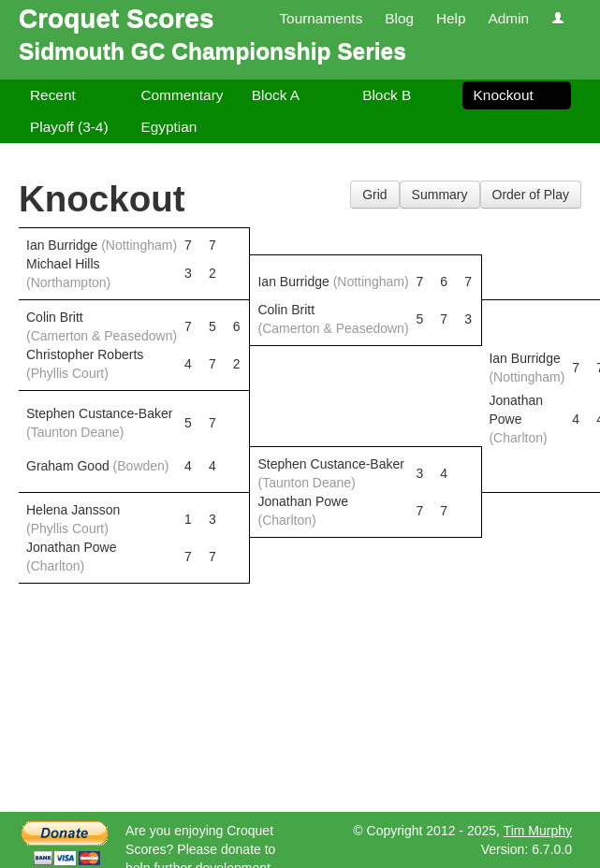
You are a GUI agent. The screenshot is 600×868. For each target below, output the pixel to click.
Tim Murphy (538, 831)
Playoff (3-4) (69, 127)
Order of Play (531, 195)
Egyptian (168, 127)
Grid (374, 195)
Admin (508, 18)
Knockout (504, 95)
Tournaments (321, 18)
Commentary (182, 95)
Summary (440, 195)
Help (451, 18)
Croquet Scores (117, 18)
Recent (53, 95)
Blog (399, 18)
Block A (276, 95)
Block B (387, 95)
